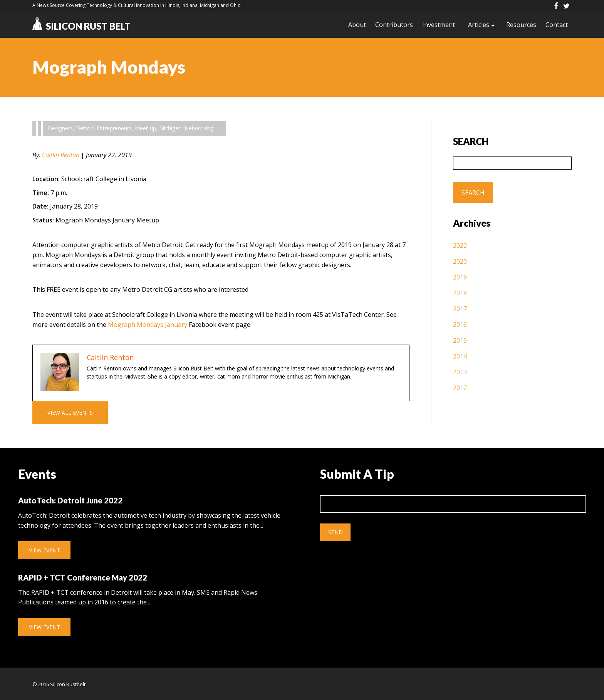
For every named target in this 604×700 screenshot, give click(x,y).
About (357, 25)
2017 (460, 309)
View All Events (70, 413)
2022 (460, 246)
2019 (460, 277)
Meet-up (145, 128)
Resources (521, 25)
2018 (460, 293)
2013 (460, 372)
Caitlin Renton (61, 155)
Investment (439, 25)
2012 (460, 388)
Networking (199, 128)
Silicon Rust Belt (81, 26)
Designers (60, 128)
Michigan (170, 128)
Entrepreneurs (114, 128)
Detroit (85, 128)
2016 (460, 325)
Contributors (394, 25)
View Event (44, 550)
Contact (557, 25)
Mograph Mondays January (148, 325)
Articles (479, 25)
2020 (460, 261)
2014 (460, 356)
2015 (460, 340)
